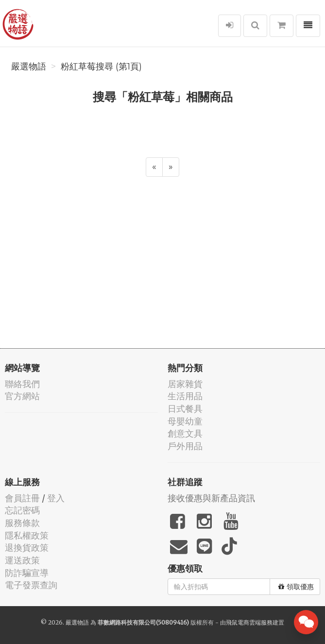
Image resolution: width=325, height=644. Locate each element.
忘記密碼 (22, 510)
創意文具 (185, 433)
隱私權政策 (27, 535)
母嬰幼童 (185, 421)
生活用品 (185, 396)
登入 (56, 498)
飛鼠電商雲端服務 (249, 622)
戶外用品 (185, 446)
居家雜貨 (185, 384)
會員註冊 (22, 498)
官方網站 (22, 396)
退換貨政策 (27, 548)
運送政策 (22, 560)
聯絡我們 (22, 384)
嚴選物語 (29, 67)
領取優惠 (296, 587)
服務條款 (22, 523)
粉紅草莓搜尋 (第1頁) (101, 67)
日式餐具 (185, 409)
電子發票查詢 (31, 585)
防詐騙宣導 (27, 573)
